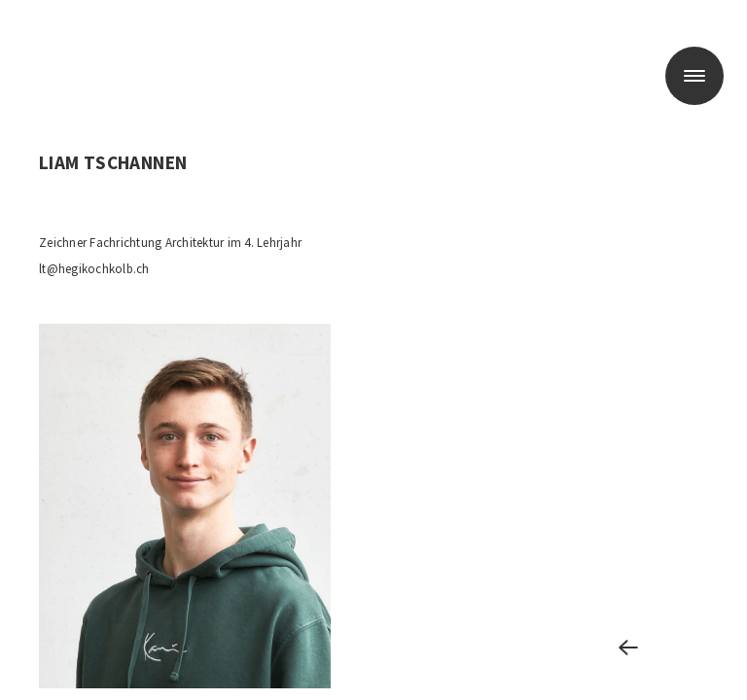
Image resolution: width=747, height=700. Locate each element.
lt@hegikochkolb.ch (94, 269)
